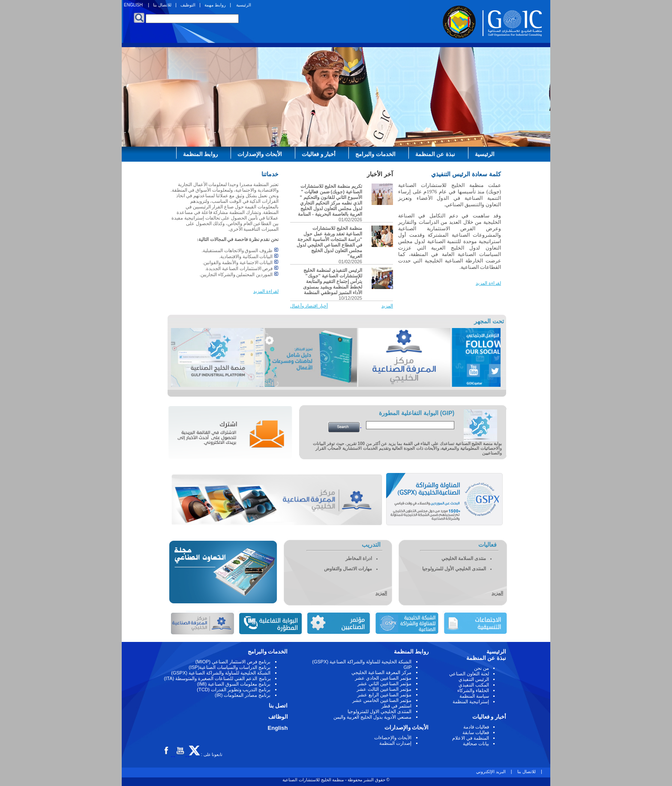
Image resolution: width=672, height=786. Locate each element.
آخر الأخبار (380, 174)
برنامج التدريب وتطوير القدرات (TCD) (234, 690)
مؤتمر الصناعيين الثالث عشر (384, 689)
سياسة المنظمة (474, 696)
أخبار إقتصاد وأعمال (309, 306)
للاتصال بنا (162, 5)
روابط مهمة (215, 5)
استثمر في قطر (396, 706)
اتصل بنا (278, 706)
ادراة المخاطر (359, 558)
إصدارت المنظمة (395, 743)
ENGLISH (133, 5)
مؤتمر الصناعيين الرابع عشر (384, 695)
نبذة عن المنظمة (435, 154)
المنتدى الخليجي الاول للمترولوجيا (379, 711)
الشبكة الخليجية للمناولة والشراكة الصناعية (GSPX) (362, 662)
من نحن (481, 668)
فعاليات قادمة (476, 727)
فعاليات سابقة (476, 732)
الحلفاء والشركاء (473, 690)
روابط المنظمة (201, 154)
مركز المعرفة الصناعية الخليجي (381, 672)
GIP (408, 667)
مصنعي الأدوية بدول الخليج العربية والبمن (372, 717)
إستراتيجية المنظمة (471, 702)
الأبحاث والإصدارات (260, 154)
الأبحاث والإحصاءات (393, 738)
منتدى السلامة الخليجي (464, 558)
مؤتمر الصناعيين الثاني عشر (384, 684)
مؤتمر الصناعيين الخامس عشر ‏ (381, 700)
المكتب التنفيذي (474, 685)
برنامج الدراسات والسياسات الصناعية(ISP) (229, 667)
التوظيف (188, 5)
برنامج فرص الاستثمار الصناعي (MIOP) (233, 662)
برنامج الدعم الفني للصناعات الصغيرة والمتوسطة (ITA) (217, 678)
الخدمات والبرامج (375, 154)
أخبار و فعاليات (319, 154)
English (278, 728)
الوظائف (278, 717)
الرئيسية (244, 5)
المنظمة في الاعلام (471, 738)
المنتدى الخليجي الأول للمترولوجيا (454, 569)
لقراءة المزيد (488, 283)
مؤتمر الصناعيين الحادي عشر (383, 678)
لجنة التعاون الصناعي (469, 674)
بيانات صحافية (476, 744)
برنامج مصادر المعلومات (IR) (243, 695)
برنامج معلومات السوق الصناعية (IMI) (234, 684)
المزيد (387, 306)
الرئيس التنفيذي (474, 679)
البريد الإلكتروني (492, 772)
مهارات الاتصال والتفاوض (348, 569)
